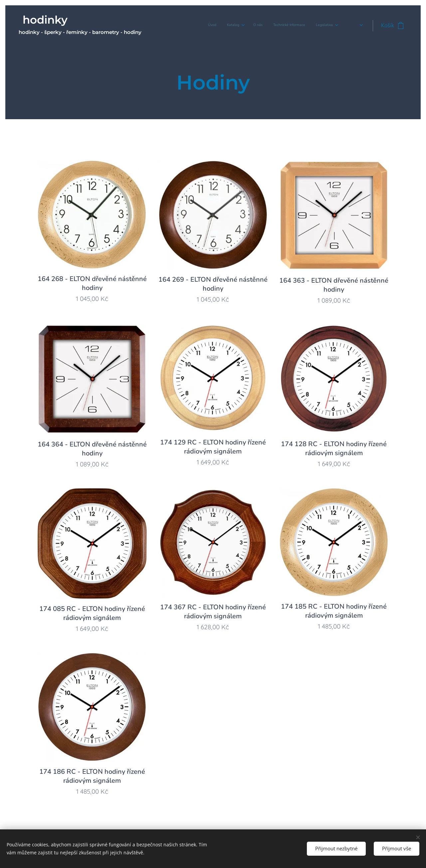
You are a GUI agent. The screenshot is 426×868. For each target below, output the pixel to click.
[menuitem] (289, 26)
